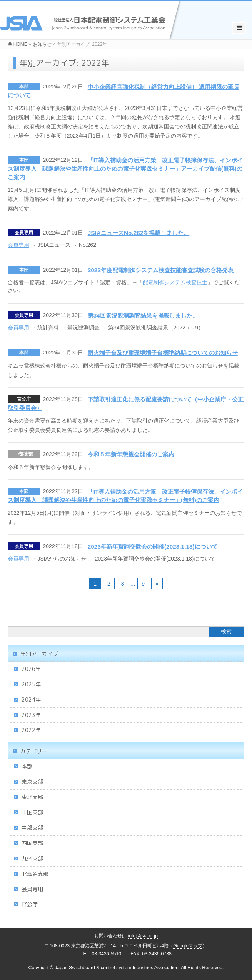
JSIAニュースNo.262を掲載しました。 (139, 233)
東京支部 (32, 781)
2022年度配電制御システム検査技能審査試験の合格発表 (161, 270)
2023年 (31, 715)
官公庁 (24, 399)
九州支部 (32, 858)
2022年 (31, 730)
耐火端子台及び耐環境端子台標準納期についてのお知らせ (163, 353)
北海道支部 (35, 874)
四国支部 (32, 843)
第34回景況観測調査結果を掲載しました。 (143, 315)
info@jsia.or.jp (143, 936)
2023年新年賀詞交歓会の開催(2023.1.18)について (153, 547)
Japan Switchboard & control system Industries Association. (117, 968)
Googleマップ (188, 946)
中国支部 (32, 812)
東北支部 (32, 797)
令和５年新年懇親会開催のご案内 (131, 454)
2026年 (31, 669)
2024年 (31, 700)
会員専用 (24, 233)
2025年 (31, 684)
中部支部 (24, 454)
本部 (24, 87)
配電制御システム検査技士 (175, 282)
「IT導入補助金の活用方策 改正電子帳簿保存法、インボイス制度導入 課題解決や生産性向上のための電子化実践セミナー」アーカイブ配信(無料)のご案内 (125, 169)
